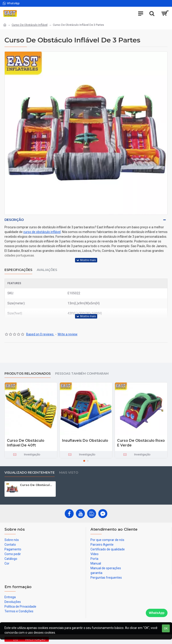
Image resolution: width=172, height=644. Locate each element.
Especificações (18, 270)
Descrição (14, 220)
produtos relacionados (28, 374)
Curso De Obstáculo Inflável (30, 25)
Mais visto (69, 473)
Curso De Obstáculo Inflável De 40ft (26, 443)
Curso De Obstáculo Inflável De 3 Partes (37, 485)
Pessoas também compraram (82, 374)
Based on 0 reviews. (40, 334)
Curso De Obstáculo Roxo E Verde (141, 443)
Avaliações (47, 270)
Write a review (68, 334)
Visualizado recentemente (30, 473)
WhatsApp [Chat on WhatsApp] (157, 613)
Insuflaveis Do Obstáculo (85, 441)
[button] (84, 461)
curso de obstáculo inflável (42, 232)
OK (166, 628)
